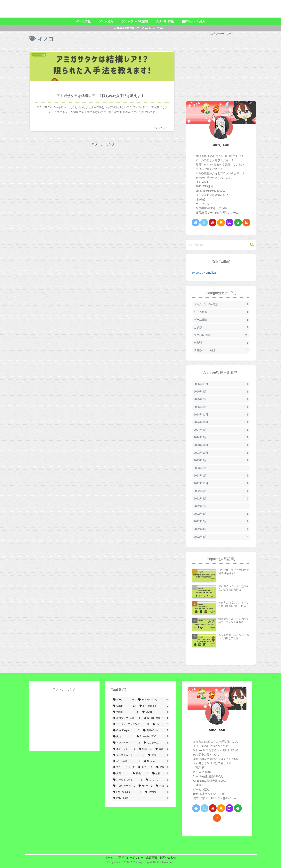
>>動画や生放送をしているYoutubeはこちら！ (141, 28)
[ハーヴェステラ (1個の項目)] (128, 780)
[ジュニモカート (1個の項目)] (129, 755)
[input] (221, 245)
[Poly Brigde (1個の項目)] (141, 798)
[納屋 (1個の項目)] (145, 749)
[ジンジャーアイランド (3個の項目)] (131, 724)
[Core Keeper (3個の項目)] (126, 731)
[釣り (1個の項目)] (158, 755)
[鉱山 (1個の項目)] (141, 774)
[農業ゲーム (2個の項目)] (156, 731)
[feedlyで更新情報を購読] (238, 223)
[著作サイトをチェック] (196, 223)
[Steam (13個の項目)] (124, 706)
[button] (250, 245)
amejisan (221, 144)
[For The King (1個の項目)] (127, 792)
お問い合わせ (170, 857)
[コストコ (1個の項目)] (157, 780)
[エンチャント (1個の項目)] (124, 749)
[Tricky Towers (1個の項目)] (124, 786)
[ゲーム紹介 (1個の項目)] (127, 761)
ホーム (107, 857)
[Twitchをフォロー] (229, 223)
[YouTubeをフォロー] (213, 223)
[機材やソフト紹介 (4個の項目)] (127, 718)
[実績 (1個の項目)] (162, 786)
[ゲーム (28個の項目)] (124, 700)
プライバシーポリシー (129, 857)
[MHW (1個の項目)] (145, 786)
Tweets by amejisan (205, 273)
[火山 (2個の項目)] (123, 737)
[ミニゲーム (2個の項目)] (156, 743)
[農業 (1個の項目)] (121, 774)
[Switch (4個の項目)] (155, 712)
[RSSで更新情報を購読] (246, 223)
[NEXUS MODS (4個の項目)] (156, 718)
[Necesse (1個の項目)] (156, 761)
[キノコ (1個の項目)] (145, 767)
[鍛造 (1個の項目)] (162, 749)
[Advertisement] (65, 193)
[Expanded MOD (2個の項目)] (152, 737)
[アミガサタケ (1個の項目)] (124, 767)
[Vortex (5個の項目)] (126, 712)
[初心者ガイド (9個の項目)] (154, 706)
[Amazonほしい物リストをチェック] (221, 223)
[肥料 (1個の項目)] (162, 767)
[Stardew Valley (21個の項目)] (153, 700)
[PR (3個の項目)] (160, 724)
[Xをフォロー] (204, 223)
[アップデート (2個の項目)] (127, 743)
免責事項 (152, 857)
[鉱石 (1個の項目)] (160, 774)
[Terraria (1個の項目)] (157, 792)
